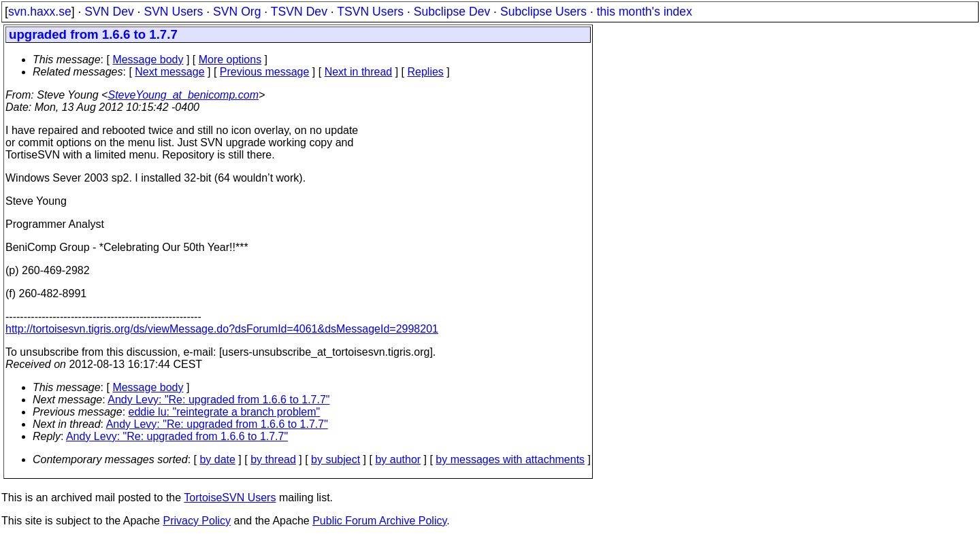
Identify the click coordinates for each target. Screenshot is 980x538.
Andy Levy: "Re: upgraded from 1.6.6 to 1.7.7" (218, 400)
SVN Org (237, 12)
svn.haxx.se (40, 12)
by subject (336, 459)
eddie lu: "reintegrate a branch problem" (225, 412)
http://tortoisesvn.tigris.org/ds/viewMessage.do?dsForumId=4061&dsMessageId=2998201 (222, 329)
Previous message (265, 72)
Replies (426, 72)
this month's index (644, 12)
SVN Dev (109, 12)
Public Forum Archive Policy (379, 521)
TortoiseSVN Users (230, 498)
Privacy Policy (197, 521)
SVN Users (173, 12)
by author (398, 459)
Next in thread (359, 72)
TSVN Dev (299, 12)
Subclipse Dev (452, 12)
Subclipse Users (543, 12)
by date (217, 459)
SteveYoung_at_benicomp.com (183, 95)
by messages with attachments (510, 459)
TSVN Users (370, 12)
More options (230, 60)
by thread (273, 459)
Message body (148, 60)
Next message (169, 72)
